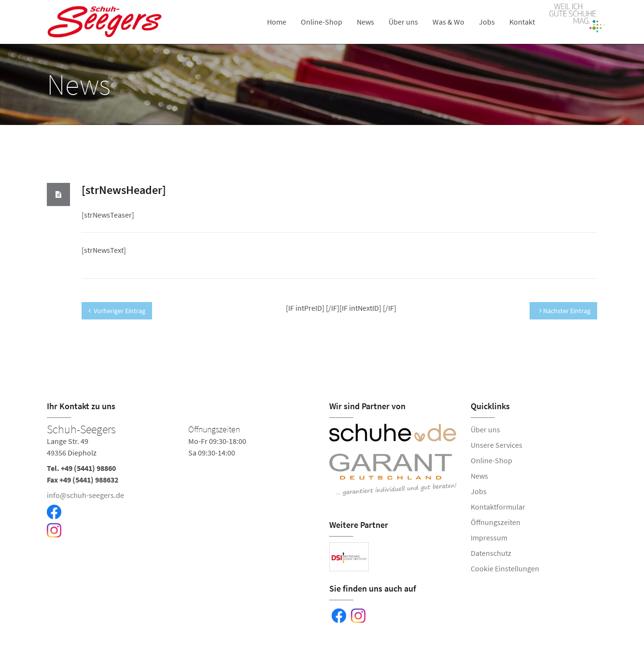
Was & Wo (448, 22)
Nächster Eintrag (565, 311)
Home (277, 22)
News (365, 22)
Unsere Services (497, 445)
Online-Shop (322, 22)
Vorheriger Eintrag (117, 311)
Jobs (487, 22)
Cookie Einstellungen (505, 568)
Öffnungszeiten (496, 522)
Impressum (489, 538)
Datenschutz (491, 553)
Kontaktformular (498, 507)
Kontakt (522, 22)
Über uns (403, 22)
